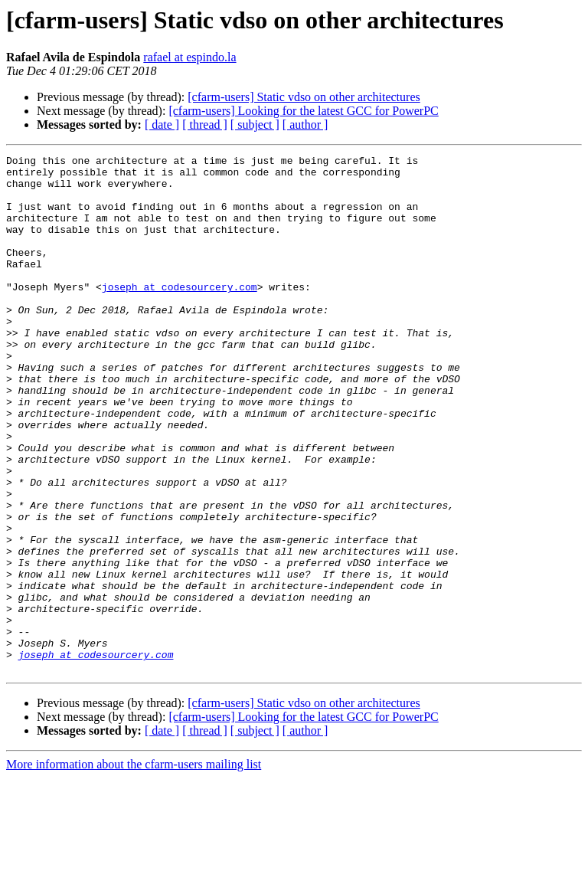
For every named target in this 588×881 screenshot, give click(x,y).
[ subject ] (255, 124)
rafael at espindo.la (189, 57)
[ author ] (305, 124)
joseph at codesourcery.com (180, 314)
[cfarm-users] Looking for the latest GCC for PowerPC (303, 111)
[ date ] (162, 124)
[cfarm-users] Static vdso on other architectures (304, 97)
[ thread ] (205, 124)
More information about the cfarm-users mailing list (134, 868)
